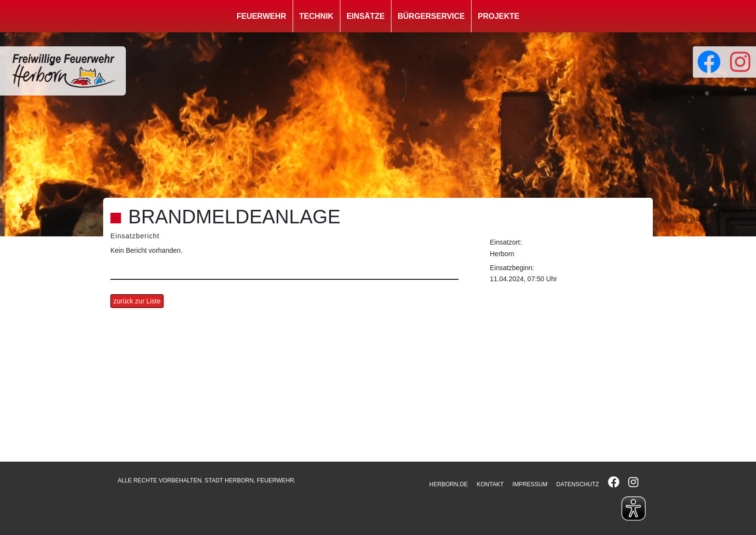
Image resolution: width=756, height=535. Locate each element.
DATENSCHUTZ (578, 484)
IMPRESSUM (530, 484)
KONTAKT (490, 484)
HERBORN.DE (448, 484)
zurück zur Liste (137, 301)
